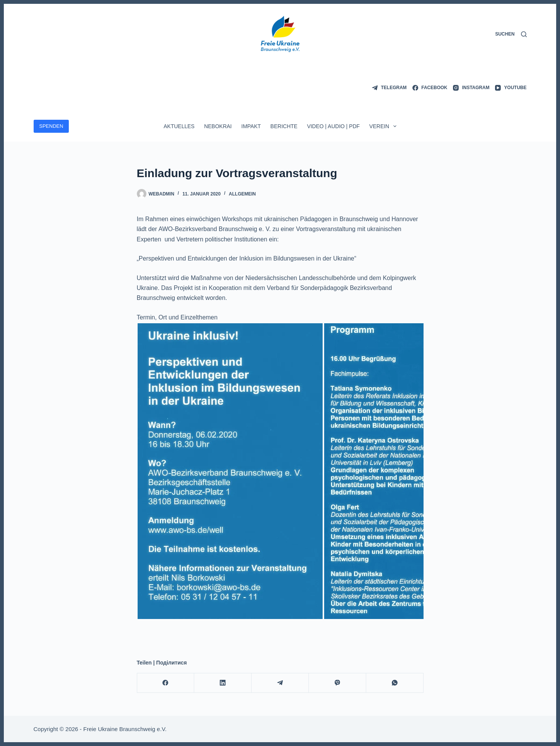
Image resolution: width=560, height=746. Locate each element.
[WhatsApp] (395, 683)
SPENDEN (51, 126)
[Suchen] (511, 34)
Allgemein (243, 194)
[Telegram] (389, 88)
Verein (384, 126)
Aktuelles (179, 126)
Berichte (284, 126)
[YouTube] (511, 88)
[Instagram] (471, 88)
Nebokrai (218, 126)
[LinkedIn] (223, 683)
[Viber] (338, 683)
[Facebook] (430, 88)
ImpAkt (251, 126)
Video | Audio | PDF (333, 126)
